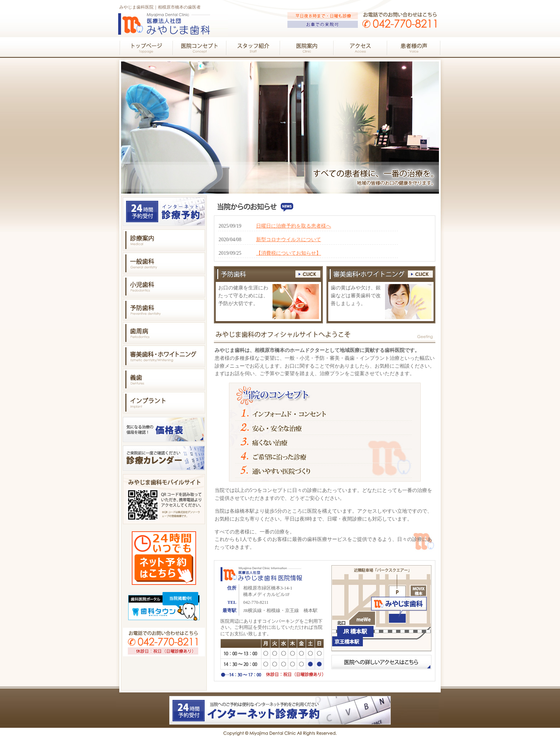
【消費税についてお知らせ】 (289, 253)
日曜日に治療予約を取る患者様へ (294, 226)
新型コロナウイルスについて (289, 240)
